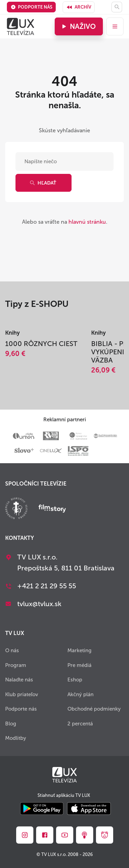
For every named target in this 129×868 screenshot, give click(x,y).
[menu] (115, 26)
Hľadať (43, 183)
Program (16, 665)
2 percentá (80, 724)
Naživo (78, 26)
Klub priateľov (22, 694)
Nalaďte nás (19, 680)
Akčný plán (80, 694)
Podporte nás (31, 7)
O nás (12, 650)
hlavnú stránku (87, 222)
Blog (11, 724)
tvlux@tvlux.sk (39, 604)
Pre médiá (79, 665)
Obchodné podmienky (94, 709)
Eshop (75, 680)
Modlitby (16, 738)
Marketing (79, 650)
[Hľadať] (117, 7)
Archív (79, 7)
